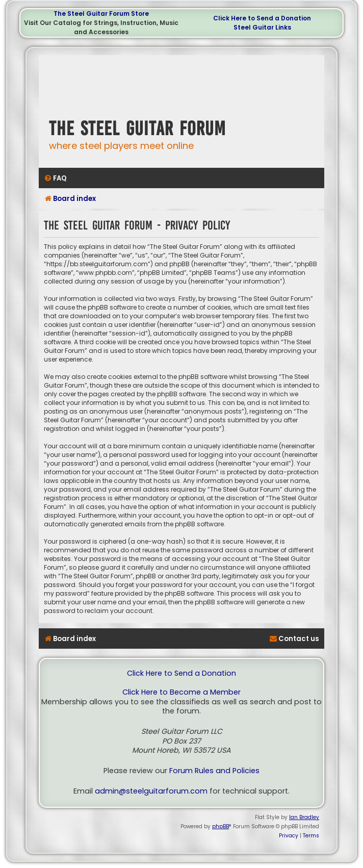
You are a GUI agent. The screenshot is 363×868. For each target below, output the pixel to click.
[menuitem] (55, 178)
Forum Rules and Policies (214, 771)
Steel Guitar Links (262, 27)
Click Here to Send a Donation (262, 18)
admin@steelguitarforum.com (151, 791)
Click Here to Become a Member (181, 692)
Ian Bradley (304, 817)
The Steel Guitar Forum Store (101, 14)
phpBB (221, 826)
